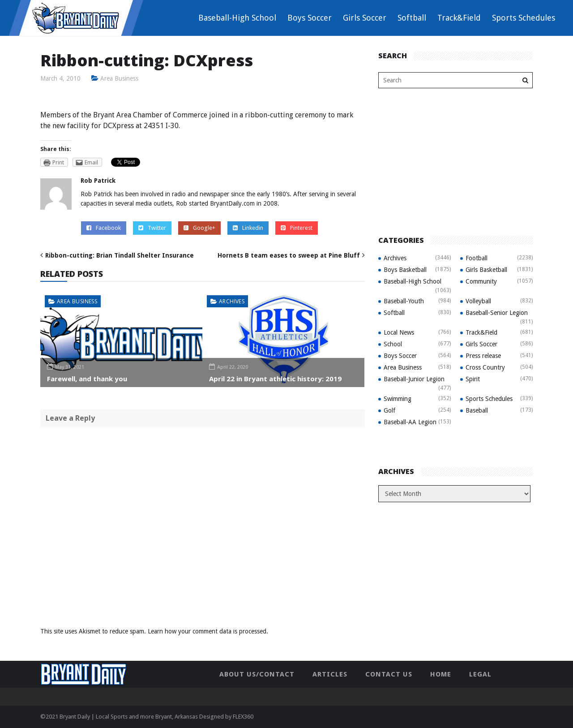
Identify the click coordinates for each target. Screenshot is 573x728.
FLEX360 (243, 717)
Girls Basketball (486, 270)
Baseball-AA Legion (410, 422)
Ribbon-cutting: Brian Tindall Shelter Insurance (120, 255)
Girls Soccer (365, 18)
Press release (483, 356)
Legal (480, 674)
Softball (412, 18)
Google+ (199, 228)
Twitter (152, 228)
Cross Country (485, 367)
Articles (330, 674)
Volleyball (478, 301)
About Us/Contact (257, 674)
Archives (232, 301)
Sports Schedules (524, 18)
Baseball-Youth (404, 301)
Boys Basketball (405, 270)
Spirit (473, 379)
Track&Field (459, 18)
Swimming (398, 399)
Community (481, 281)
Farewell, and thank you (87, 379)
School (393, 344)
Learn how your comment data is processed (207, 631)
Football (477, 258)
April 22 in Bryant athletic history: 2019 (275, 379)
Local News (399, 332)
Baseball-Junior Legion (414, 379)
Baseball (477, 410)
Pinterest (297, 228)
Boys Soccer (310, 18)
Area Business (119, 78)
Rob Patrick (98, 181)
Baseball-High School (237, 18)
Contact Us (389, 674)
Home (441, 674)
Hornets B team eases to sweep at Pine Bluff (289, 255)
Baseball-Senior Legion (497, 313)
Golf (389, 410)
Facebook (104, 228)
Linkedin (248, 228)
